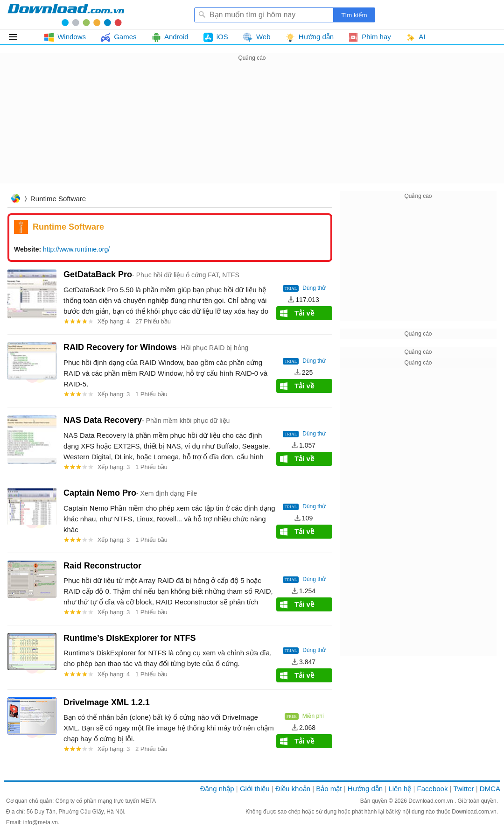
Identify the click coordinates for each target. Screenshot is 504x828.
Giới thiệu (255, 789)
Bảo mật (329, 789)
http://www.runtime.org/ (76, 249)
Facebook (433, 789)
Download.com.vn (431, 801)
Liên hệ (400, 789)
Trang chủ (15, 200)
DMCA (490, 789)
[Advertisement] (252, 129)
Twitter (463, 789)
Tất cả (18, 37)
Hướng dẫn (365, 789)
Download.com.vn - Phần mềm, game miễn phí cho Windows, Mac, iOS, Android (66, 14)
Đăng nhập (217, 789)
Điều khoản (293, 789)
